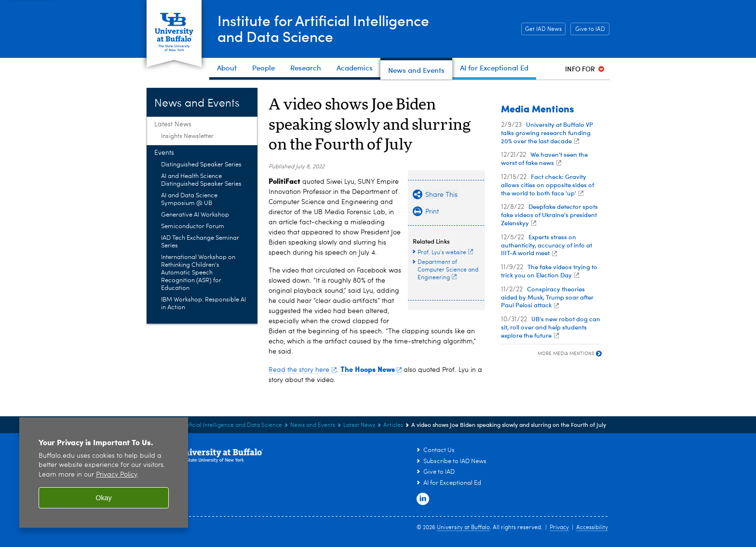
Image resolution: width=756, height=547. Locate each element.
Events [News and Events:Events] (164, 153)
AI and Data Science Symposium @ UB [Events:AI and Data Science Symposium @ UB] (189, 199)
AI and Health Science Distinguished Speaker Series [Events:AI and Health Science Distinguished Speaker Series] (201, 180)
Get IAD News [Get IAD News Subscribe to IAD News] (541, 29)
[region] (104, 472)
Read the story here (303, 370)
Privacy (559, 528)
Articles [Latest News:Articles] (393, 425)
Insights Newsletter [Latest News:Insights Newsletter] (187, 136)
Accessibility (592, 528)
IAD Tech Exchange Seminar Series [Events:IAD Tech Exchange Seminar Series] (200, 242)
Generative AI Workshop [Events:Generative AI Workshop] (195, 215)
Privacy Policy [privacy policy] (116, 475)
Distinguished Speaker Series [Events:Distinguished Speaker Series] (201, 165)
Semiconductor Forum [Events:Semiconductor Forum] (193, 226)
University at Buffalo (463, 528)
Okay (104, 498)
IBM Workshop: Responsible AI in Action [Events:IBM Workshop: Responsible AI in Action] (203, 304)
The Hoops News (371, 369)
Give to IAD (590, 29)
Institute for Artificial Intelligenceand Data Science (323, 28)
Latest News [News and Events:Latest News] (173, 124)
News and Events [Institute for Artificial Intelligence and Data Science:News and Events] (313, 425)
